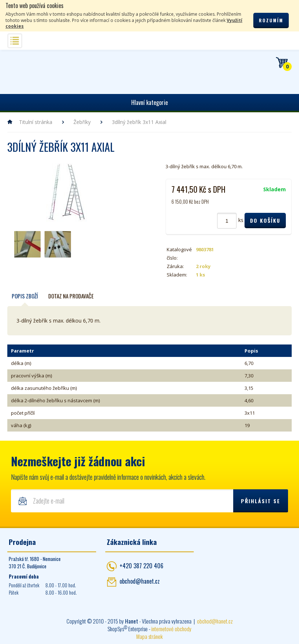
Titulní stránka (36, 122)
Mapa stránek (149, 636)
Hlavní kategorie (149, 102)
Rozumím (271, 20)
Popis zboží (25, 296)
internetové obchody (171, 629)
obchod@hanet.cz (140, 581)
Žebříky (82, 122)
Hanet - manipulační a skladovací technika (29, 71)
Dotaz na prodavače (71, 296)
